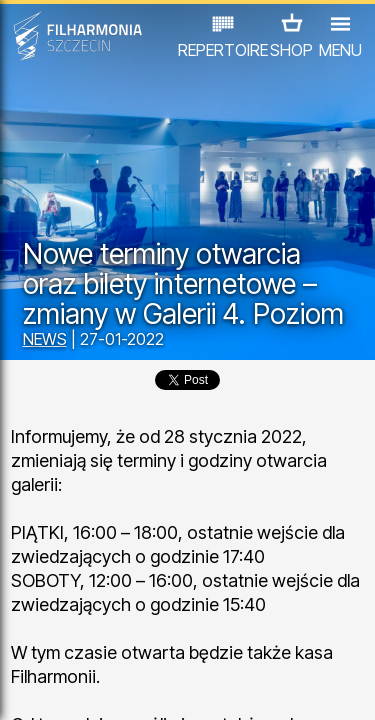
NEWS (45, 339)
